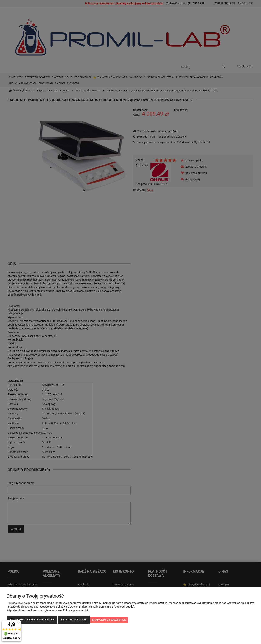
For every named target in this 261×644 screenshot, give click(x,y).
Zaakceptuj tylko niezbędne (32, 620)
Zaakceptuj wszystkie (109, 620)
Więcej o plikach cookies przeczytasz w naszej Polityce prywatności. (48, 611)
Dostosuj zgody (74, 620)
